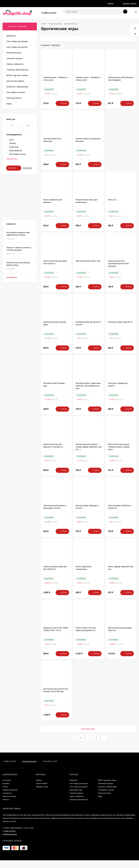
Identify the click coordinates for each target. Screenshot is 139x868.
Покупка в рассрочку (46, 3)
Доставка (20, 3)
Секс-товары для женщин (79, 791)
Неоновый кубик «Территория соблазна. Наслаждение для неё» (88, 393)
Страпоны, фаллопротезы (79, 807)
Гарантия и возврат (81, 3)
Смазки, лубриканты (77, 804)
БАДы (100, 804)
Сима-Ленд (12, 186)
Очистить (27, 207)
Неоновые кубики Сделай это (120, 330)
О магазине (7, 3)
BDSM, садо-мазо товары (107, 788)
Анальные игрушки (76, 801)
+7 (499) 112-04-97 (49, 13)
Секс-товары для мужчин (79, 794)
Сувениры (10, 118)
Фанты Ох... (113, 207)
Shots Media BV (14, 190)
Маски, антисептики (14, 134)
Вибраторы (74, 788)
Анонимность (64, 3)
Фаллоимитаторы (76, 798)
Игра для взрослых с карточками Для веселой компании (118, 271)
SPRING (11, 182)
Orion (10, 179)
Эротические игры (14, 126)
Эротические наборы (15, 130)
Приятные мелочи (56, 24)
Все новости (14, 356)
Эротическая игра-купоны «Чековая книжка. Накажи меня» (119, 455)
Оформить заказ (42, 794)
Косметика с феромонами (107, 794)
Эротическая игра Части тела (88, 269)
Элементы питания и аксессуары (19, 111)
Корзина (39, 788)
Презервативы (12, 115)
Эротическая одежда (106, 791)
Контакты (6, 807)
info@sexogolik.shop (29, 769)
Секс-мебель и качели (106, 798)
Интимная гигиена (13, 122)
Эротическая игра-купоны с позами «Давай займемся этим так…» (89, 455)
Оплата (30, 3)
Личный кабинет (42, 791)
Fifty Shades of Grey (16, 193)
